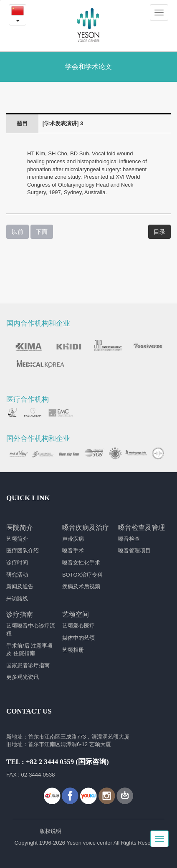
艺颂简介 (17, 539)
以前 (18, 232)
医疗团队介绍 (23, 550)
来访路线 (17, 598)
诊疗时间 (17, 563)
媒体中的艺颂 (78, 638)
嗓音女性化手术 (81, 563)
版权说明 (51, 831)
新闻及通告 (20, 586)
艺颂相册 (73, 650)
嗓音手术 (73, 550)
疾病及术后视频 (81, 586)
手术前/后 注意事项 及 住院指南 (29, 650)
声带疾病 (73, 539)
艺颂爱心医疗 (78, 626)
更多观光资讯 (23, 677)
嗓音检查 (129, 539)
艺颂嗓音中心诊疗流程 (31, 630)
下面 (42, 232)
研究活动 (17, 575)
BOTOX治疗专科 (82, 575)
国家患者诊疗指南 (28, 665)
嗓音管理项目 (134, 550)
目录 (159, 232)
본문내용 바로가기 (0, 0)
